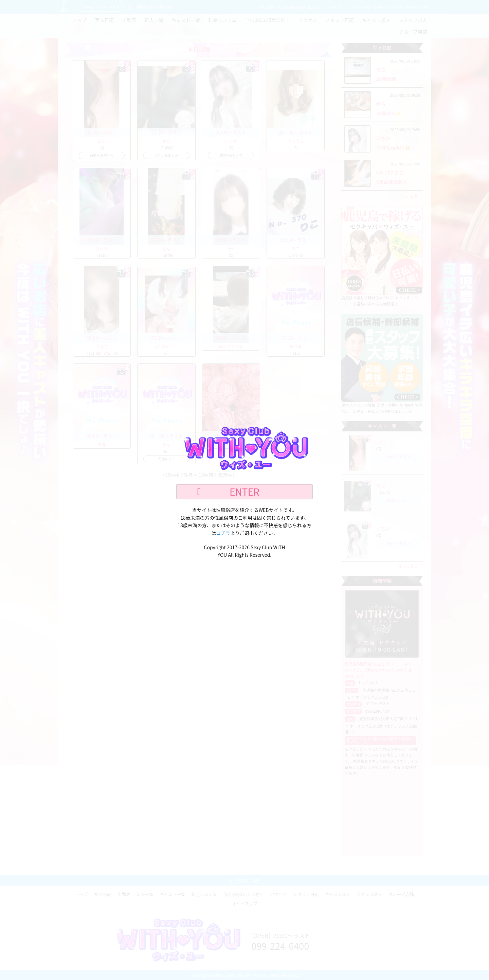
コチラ (223, 533)
